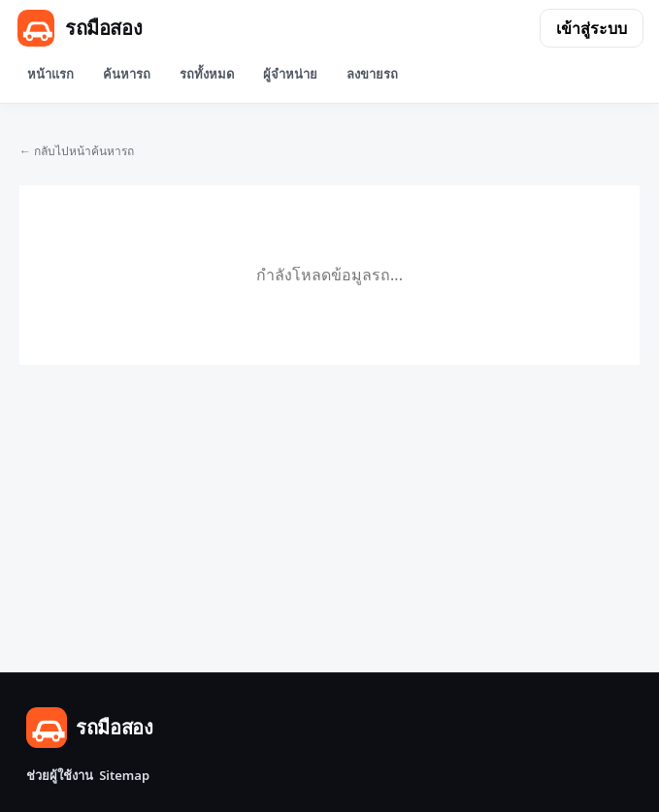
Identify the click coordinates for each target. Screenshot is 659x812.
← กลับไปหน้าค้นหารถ (77, 151)
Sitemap (124, 775)
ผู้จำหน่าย (290, 74)
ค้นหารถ (127, 74)
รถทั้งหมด (207, 74)
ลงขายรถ (372, 74)
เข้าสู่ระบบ (592, 28)
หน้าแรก (50, 74)
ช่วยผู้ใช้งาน (60, 775)
